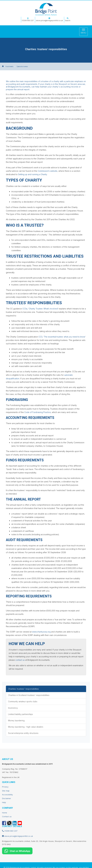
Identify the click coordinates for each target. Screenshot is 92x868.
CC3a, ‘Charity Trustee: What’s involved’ (40, 309)
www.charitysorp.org (41, 632)
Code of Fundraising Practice (37, 412)
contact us (20, 660)
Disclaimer (7, 798)
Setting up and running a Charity (32, 174)
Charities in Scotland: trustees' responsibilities (29, 695)
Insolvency (13, 708)
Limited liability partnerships (20, 714)
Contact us (7, 816)
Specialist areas (22, 66)
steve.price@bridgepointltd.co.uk (49, 20)
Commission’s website (48, 171)
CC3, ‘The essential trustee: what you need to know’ (62, 337)
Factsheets (9, 66)
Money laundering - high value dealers (26, 727)
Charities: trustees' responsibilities (23, 689)
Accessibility (7, 795)
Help (4, 802)
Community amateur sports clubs (23, 701)
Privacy (5, 787)
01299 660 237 (28, 20)
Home (5, 813)
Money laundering (16, 721)
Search (68, 20)
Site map (6, 791)
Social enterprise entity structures (23, 733)
